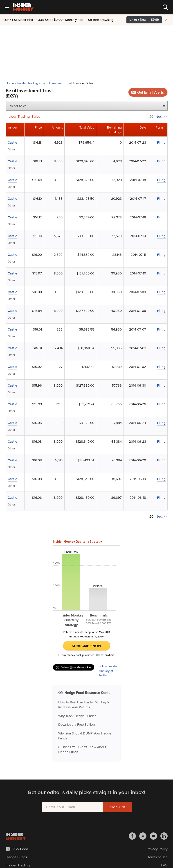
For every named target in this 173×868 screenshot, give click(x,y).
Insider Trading (28, 83)
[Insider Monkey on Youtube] (155, 836)
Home (10, 83)
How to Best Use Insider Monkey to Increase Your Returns (84, 705)
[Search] (165, 7)
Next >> (161, 117)
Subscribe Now (86, 646)
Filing (161, 143)
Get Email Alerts (148, 92)
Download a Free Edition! (77, 725)
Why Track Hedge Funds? (77, 716)
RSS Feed (17, 849)
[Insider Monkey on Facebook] (134, 836)
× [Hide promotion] (166, 20)
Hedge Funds (16, 857)
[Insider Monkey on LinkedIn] (164, 836)
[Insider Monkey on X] (145, 836)
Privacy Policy (157, 849)
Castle (12, 143)
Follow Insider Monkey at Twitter (108, 671)
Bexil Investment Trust (57, 83)
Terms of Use (158, 857)
